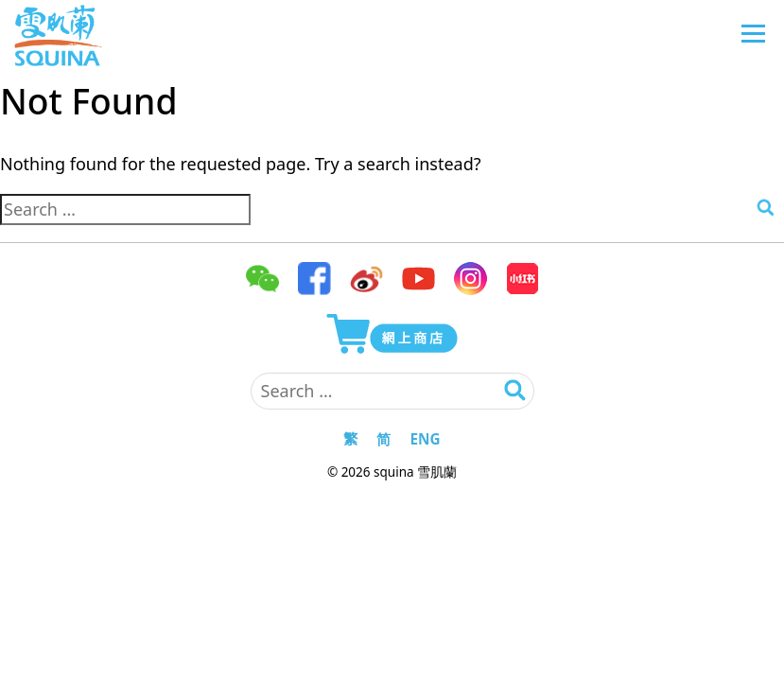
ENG (425, 439)
